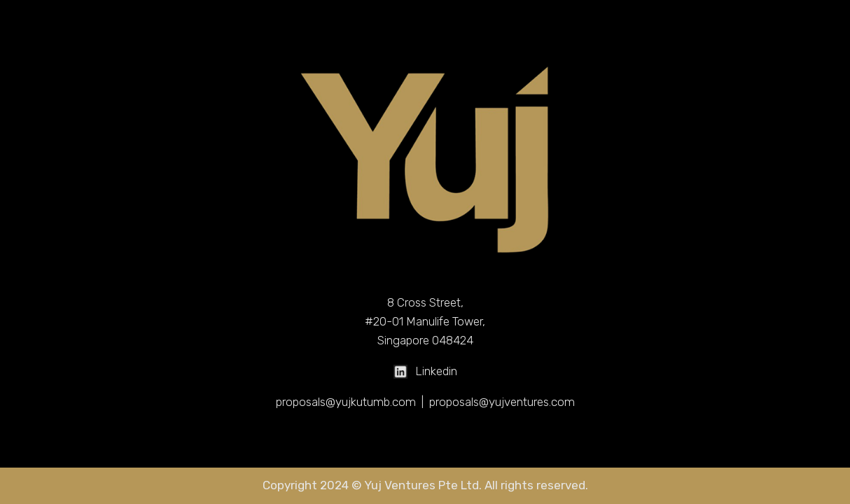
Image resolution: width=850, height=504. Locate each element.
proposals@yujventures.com (502, 402)
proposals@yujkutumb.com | (353, 402)
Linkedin (425, 371)
